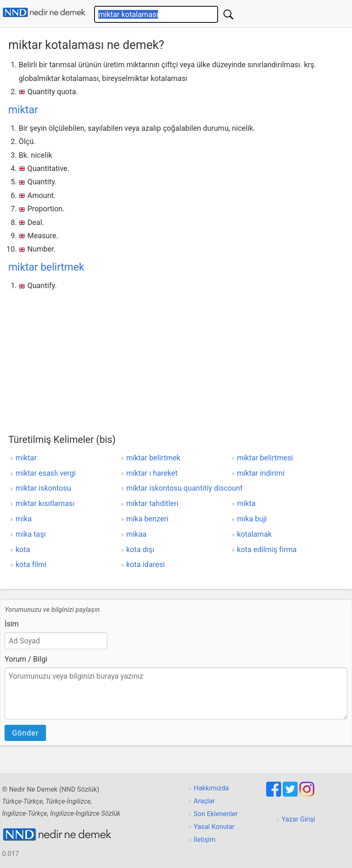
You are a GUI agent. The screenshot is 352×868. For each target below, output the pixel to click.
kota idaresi (145, 564)
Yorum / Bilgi (26, 659)
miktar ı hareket (152, 473)
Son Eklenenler (216, 814)
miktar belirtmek (46, 267)
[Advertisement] (176, 355)
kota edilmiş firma (267, 549)
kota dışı (140, 549)
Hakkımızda (211, 788)
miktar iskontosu (43, 488)
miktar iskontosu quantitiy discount (184, 488)
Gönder (25, 733)
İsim (12, 624)
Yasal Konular (214, 827)
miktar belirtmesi (265, 458)
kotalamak (254, 534)
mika (23, 519)
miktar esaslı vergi (45, 473)
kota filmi (31, 564)
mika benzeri (147, 519)
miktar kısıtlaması (45, 503)
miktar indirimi (261, 473)
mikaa (136, 534)
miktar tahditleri (152, 503)
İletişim (205, 840)
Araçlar (204, 801)
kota (23, 549)
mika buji (252, 519)
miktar (23, 110)
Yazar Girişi (298, 819)
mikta (246, 503)
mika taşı (30, 534)
